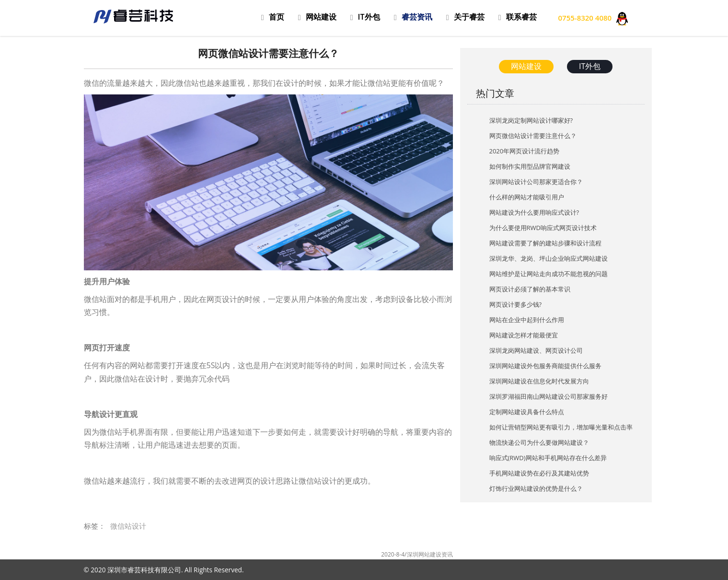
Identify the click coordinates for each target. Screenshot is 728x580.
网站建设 (526, 66)
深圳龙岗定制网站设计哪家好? (531, 120)
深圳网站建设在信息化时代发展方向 (539, 381)
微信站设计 (128, 526)
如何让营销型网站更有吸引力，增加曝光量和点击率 (561, 427)
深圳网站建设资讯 (430, 554)
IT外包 (590, 66)
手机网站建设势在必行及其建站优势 (539, 473)
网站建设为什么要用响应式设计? (534, 212)
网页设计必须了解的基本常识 (530, 289)
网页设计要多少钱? (516, 304)
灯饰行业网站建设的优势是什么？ (536, 488)
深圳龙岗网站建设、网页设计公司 (536, 350)
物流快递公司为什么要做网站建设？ (539, 442)
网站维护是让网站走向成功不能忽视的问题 (549, 274)
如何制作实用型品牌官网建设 (530, 166)
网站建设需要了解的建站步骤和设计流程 (545, 243)
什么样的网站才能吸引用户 (527, 197)
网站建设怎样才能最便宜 (524, 335)
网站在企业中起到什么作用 (527, 320)
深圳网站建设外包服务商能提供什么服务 (545, 366)
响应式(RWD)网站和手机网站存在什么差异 (548, 458)
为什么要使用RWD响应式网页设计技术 (543, 228)
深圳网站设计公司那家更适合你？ (536, 182)
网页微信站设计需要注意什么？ (533, 136)
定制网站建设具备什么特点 (527, 412)
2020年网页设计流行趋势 (525, 151)
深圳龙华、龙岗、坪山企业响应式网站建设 (549, 258)
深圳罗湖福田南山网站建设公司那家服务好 (549, 396)
